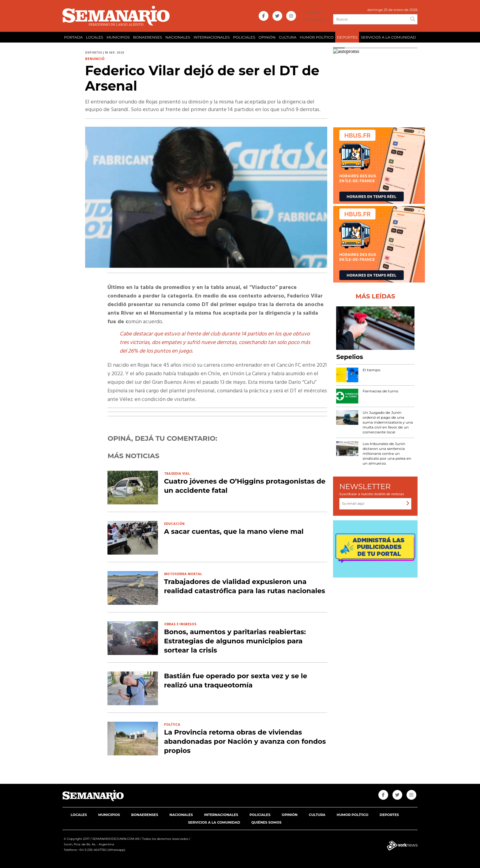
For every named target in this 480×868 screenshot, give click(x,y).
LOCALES (95, 37)
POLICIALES (244, 37)
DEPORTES (347, 37)
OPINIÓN (267, 37)
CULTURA (288, 37)
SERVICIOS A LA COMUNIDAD (388, 37)
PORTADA (73, 37)
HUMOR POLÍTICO (317, 37)
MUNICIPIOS (118, 37)
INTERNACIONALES (212, 37)
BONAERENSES (148, 37)
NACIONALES (178, 37)
